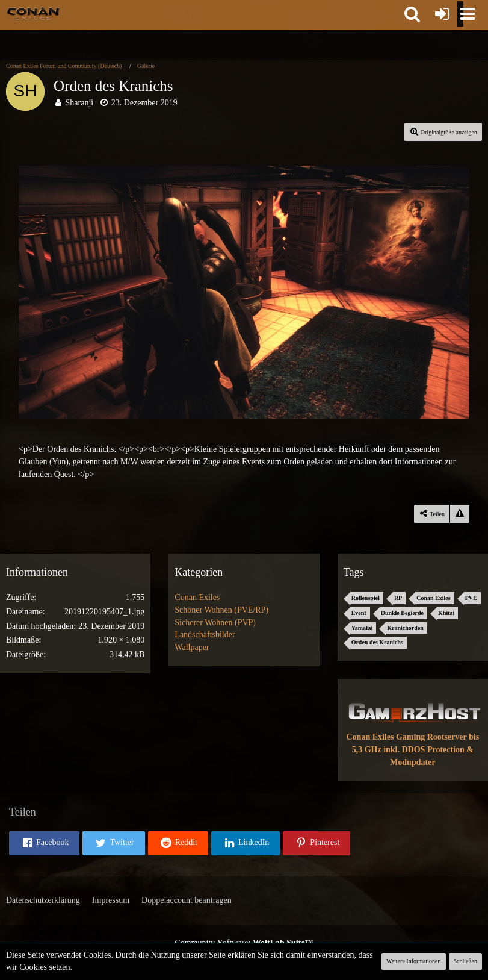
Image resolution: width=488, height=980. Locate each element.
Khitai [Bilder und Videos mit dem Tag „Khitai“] (446, 613)
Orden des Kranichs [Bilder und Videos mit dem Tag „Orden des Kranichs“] (377, 642)
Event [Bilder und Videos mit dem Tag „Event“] (359, 613)
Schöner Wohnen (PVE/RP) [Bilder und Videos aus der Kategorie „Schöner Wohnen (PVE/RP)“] (221, 610)
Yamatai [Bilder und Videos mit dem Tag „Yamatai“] (362, 628)
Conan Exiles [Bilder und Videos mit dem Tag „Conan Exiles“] (433, 598)
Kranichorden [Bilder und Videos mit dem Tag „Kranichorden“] (405, 628)
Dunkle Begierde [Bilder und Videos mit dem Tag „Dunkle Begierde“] (402, 613)
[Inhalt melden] (460, 514)
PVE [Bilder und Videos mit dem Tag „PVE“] (471, 598)
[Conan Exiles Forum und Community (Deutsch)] (33, 13)
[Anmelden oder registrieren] (442, 14)
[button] (412, 14)
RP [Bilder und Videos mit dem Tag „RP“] (398, 598)
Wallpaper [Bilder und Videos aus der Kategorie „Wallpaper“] (192, 647)
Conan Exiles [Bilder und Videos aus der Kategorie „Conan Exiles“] (197, 597)
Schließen (465, 961)
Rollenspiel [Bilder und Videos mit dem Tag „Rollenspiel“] (366, 598)
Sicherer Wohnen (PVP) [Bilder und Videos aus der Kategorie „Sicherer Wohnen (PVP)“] (215, 623)
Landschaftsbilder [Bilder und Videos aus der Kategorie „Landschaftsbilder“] (205, 635)
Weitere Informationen (414, 961)
